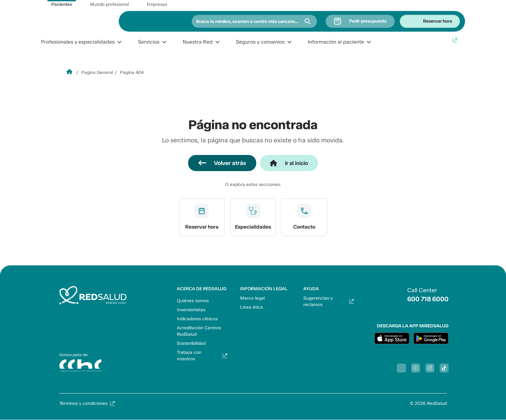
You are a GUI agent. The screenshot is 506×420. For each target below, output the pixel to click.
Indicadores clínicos (197, 319)
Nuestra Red (198, 42)
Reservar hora (438, 21)
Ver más (202, 217)
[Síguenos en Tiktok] (444, 368)
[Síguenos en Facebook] (401, 368)
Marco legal (252, 298)
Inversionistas (191, 310)
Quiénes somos (193, 301)
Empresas (157, 4)
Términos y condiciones (83, 403)
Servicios (149, 42)
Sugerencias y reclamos (318, 301)
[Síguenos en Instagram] (430, 368)
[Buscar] (308, 21)
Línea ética (252, 307)
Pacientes (62, 4)
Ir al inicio (297, 163)
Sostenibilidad (191, 343)
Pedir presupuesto (368, 21)
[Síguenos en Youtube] (416, 368)
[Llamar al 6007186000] (420, 295)
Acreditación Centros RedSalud (199, 331)
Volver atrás (229, 163)
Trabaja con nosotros (189, 356)
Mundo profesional (109, 4)
